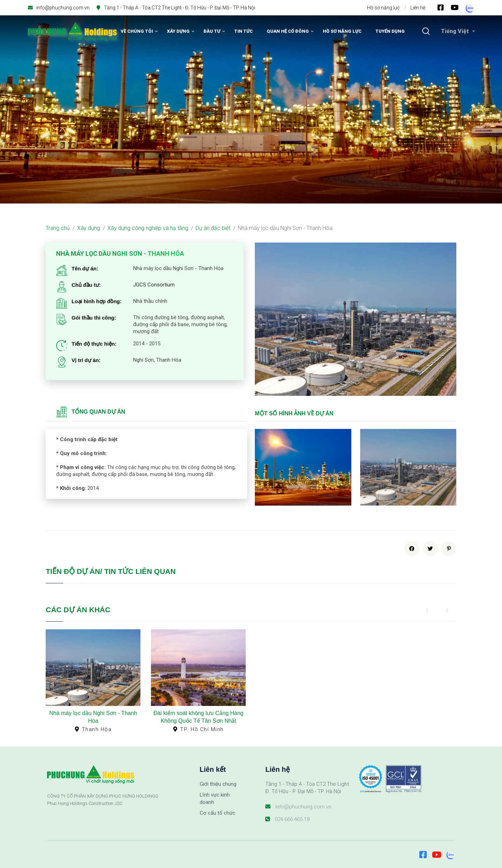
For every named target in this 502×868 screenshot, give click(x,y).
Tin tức (244, 31)
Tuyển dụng (390, 31)
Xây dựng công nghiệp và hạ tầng (148, 228)
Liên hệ (418, 8)
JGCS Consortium (154, 285)
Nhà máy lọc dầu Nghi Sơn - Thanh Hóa (93, 717)
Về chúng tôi (137, 31)
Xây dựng (178, 31)
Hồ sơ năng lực (383, 8)
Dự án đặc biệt (213, 228)
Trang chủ (58, 228)
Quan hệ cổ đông (288, 31)
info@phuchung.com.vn (63, 8)
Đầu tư (212, 31)
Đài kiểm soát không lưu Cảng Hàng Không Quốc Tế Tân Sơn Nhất (198, 717)
